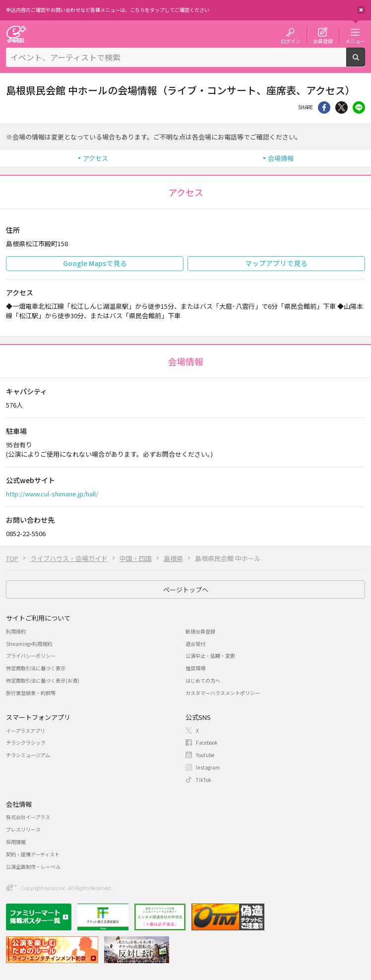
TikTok (204, 780)
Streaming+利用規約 (29, 644)
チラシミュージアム (28, 755)
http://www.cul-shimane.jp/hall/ (52, 494)
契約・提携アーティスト (33, 854)
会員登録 (323, 41)
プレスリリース (23, 829)
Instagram (208, 767)
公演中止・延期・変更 (210, 656)
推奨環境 (195, 668)
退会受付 (195, 644)
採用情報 (16, 842)
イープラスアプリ (26, 731)
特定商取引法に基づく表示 (36, 668)
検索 (365, 63)
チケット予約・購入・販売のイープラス (16, 34)
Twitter (341, 107)
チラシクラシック (26, 742)
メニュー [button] (355, 41)
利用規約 (16, 631)
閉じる (361, 10)
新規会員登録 (200, 631)
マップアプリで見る (276, 263)
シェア (324, 107)
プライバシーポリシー (31, 656)
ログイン (291, 41)
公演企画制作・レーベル (33, 867)
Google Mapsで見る (95, 263)
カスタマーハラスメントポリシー (223, 693)
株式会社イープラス (28, 817)
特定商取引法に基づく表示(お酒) (43, 680)
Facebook (207, 742)
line (359, 107)
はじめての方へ (203, 680)
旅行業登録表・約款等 (31, 693)
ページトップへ (186, 590)
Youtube (205, 755)
